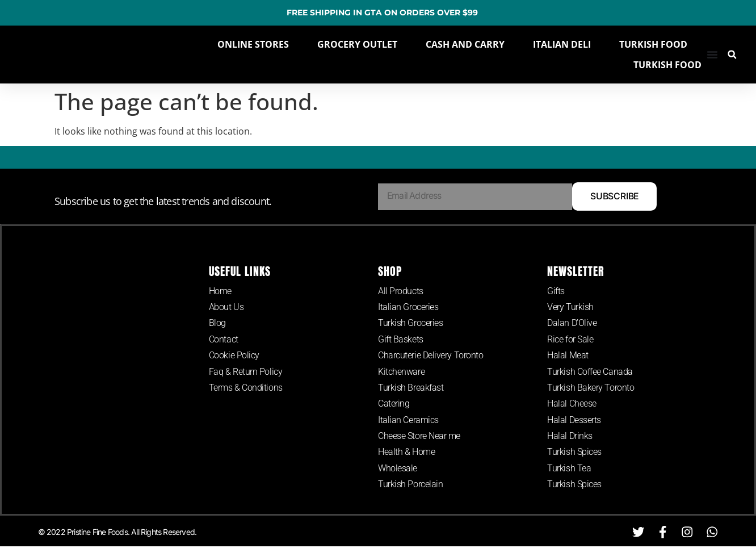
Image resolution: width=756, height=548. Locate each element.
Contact (224, 340)
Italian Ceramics (408, 421)
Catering (394, 405)
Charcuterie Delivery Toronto (430, 356)
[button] (732, 55)
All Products (401, 291)
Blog (217, 323)
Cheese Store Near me (419, 437)
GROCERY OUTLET (357, 44)
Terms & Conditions (246, 388)
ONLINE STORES (253, 44)
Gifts (556, 291)
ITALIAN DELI (562, 44)
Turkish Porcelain (410, 486)
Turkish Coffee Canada (590, 372)
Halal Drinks (570, 437)
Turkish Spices (574, 453)
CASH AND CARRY (465, 44)
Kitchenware (401, 372)
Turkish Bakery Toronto (591, 388)
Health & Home (406, 453)
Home (220, 291)
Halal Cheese (572, 405)
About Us (226, 308)
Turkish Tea (569, 469)
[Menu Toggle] (712, 55)
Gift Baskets (401, 340)
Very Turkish (570, 308)
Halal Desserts (574, 421)
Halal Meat (568, 356)
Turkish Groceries (410, 323)
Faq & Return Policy (245, 372)
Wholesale (398, 469)
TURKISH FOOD (653, 44)
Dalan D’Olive (572, 323)
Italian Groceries (408, 308)
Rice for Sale (570, 340)
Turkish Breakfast (411, 388)
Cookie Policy (234, 356)
